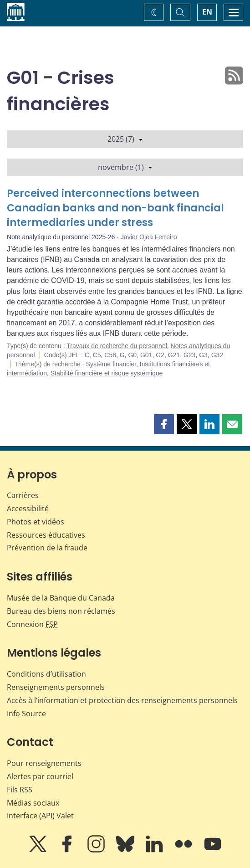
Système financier (111, 364)
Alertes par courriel (40, 776)
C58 (110, 355)
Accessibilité (28, 508)
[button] (164, 424)
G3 (203, 355)
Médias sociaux (33, 803)
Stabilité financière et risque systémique (107, 373)
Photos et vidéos (36, 522)
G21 (174, 355)
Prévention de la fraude (47, 548)
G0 (132, 355)
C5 (97, 355)
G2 (160, 355)
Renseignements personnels (56, 687)
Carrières (23, 495)
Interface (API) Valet (40, 816)
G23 (189, 355)
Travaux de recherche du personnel (117, 346)
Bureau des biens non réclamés (61, 611)
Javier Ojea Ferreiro (149, 237)
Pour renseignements (44, 763)
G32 (217, 355)
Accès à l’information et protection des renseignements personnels (122, 700)
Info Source (26, 714)
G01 (146, 355)
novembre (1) (125, 167)
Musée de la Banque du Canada (61, 598)
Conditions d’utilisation (46, 674)
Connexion (32, 624)
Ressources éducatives (46, 535)
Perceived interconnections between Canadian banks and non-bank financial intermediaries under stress (115, 208)
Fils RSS (20, 790)
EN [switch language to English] (207, 12)
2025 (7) (125, 139)
